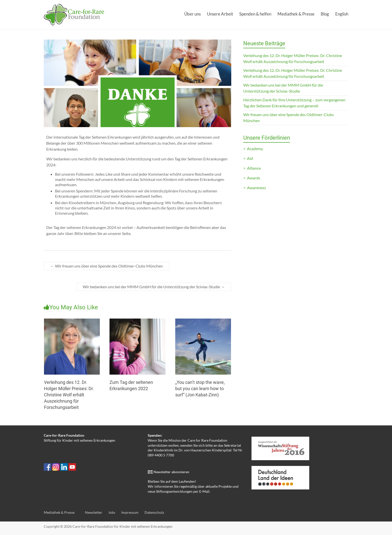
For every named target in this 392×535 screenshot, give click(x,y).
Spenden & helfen (255, 14)
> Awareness (255, 188)
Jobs (112, 512)
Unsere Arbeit (220, 14)
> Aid (248, 158)
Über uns (192, 14)
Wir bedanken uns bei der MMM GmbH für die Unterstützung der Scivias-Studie (154, 287)
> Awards (252, 178)
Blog (325, 14)
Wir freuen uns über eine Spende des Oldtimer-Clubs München (106, 266)
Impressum (130, 512)
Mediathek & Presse (296, 14)
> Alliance (252, 168)
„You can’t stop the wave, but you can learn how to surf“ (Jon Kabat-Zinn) (200, 388)
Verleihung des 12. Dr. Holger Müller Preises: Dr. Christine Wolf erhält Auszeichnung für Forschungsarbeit (69, 395)
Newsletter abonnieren (171, 472)
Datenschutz (154, 512)
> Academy (253, 149)
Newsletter (94, 512)
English (342, 14)
